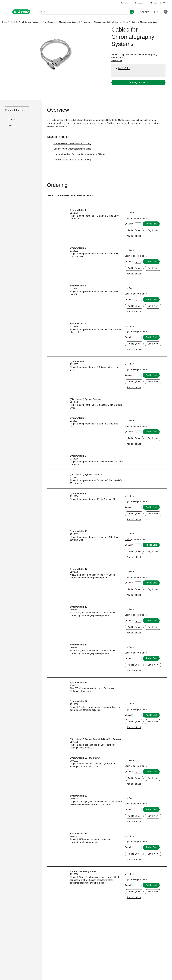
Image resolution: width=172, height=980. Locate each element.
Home (5, 22)
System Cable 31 (79, 834)
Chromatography (49, 22)
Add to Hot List (134, 236)
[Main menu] (5, 12)
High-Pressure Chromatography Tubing (72, 143)
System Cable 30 (79, 796)
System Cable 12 (93, 475)
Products (14, 22)
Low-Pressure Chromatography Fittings (72, 149)
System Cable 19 (79, 645)
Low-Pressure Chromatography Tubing (72, 160)
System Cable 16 (79, 531)
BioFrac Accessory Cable (83, 871)
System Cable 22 (79, 701)
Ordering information (138, 82)
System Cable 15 (79, 493)
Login (128, 218)
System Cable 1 (78, 210)
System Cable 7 (78, 418)
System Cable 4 (78, 324)
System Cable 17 (79, 569)
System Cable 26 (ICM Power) (85, 758)
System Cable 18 (79, 607)
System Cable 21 (79, 683)
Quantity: (129, 224)
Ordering (10, 125)
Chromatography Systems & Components (75, 22)
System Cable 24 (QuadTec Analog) (103, 739)
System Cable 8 (78, 456)
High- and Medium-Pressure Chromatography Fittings (79, 154)
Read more (117, 60)
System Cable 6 (92, 399)
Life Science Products (30, 22)
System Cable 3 (78, 286)
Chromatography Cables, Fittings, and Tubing (111, 22)
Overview (11, 120)
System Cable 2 (78, 248)
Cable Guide (124, 120)
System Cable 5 (78, 361)
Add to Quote (134, 230)
